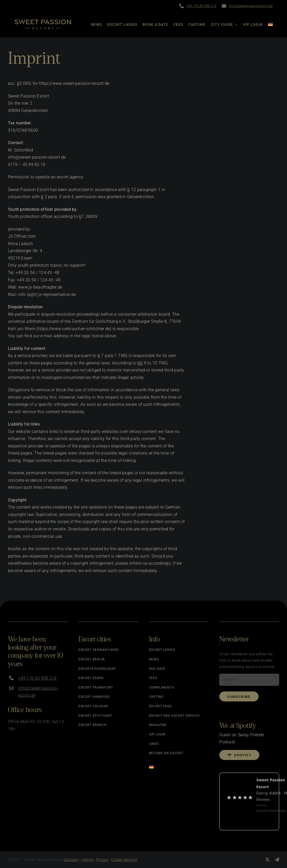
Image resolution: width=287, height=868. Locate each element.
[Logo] (43, 21)
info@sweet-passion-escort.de (251, 6)
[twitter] (268, 860)
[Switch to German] (268, 25)
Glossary (71, 860)
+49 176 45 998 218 (201, 6)
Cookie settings (124, 860)
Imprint (87, 860)
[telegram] (277, 860)
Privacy (102, 860)
